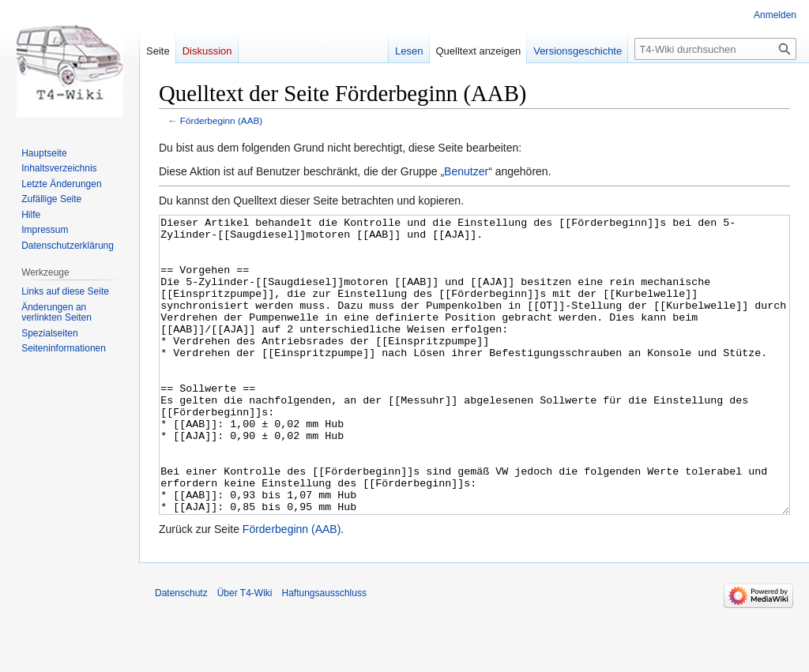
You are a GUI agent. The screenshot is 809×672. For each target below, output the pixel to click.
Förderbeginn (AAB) (222, 120)
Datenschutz (181, 652)
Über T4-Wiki (245, 652)
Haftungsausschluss (324, 652)
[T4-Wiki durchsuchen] (715, 49)
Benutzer (466, 171)
